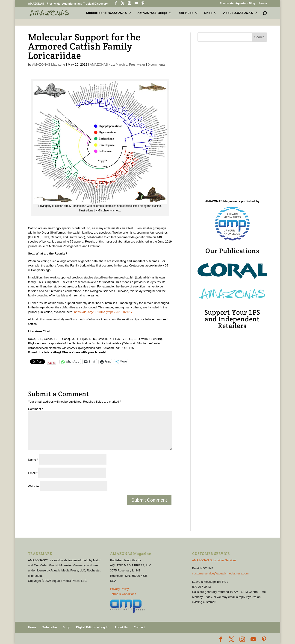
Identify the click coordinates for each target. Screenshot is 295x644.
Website (34, 486)
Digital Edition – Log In (92, 627)
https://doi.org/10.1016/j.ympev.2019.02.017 (103, 312)
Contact (139, 627)
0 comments (156, 64)
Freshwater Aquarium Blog (237, 4)
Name (33, 460)
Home (263, 4)
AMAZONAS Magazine (49, 64)
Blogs (152, 13)
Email (33, 473)
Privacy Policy (119, 589)
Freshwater (137, 64)
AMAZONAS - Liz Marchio (109, 64)
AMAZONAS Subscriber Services (214, 560)
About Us (121, 627)
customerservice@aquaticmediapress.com (220, 573)
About (238, 13)
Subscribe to (106, 13)
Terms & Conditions (123, 594)
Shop (208, 13)
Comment (36, 409)
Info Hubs (186, 13)
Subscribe (49, 627)
